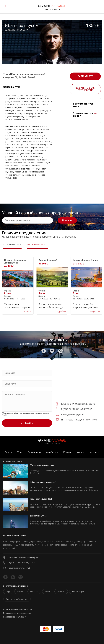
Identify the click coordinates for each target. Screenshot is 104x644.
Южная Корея (78, 588)
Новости (80, 449)
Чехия (48, 588)
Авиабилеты (52, 449)
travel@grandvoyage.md (19, 565)
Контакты (95, 449)
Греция (20, 588)
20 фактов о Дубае (38, 513)
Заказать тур (85, 76)
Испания (34, 588)
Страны (8, 449)
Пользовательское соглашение (17, 610)
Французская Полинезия (17, 596)
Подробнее (27, 308)
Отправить (27, 420)
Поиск (6, 8)
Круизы (67, 449)
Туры (20, 449)
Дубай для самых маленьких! (43, 479)
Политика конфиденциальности (18, 606)
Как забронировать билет (15, 614)
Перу (8, 588)
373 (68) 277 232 (84, 406)
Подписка (67, 220)
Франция (61, 588)
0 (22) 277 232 (68, 406)
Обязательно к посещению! (42, 462)
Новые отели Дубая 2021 (41, 496)
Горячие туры (34, 449)
